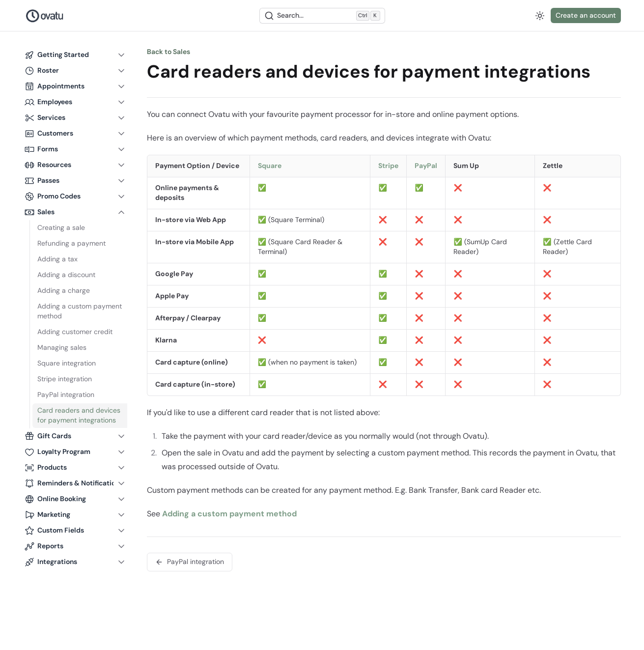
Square (270, 166)
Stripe (388, 166)
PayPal (426, 166)
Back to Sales (168, 52)
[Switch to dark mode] (540, 16)
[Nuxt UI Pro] (45, 16)
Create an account (586, 15)
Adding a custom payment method (229, 514)
